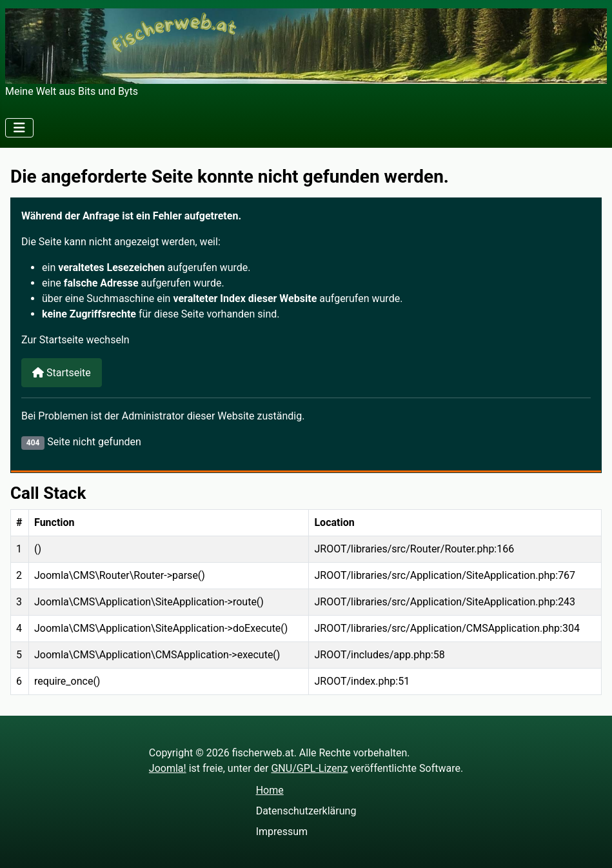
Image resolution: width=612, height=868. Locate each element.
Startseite (62, 373)
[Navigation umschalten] (19, 128)
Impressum (282, 832)
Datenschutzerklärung (306, 811)
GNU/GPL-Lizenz (309, 768)
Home (270, 790)
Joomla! (168, 768)
